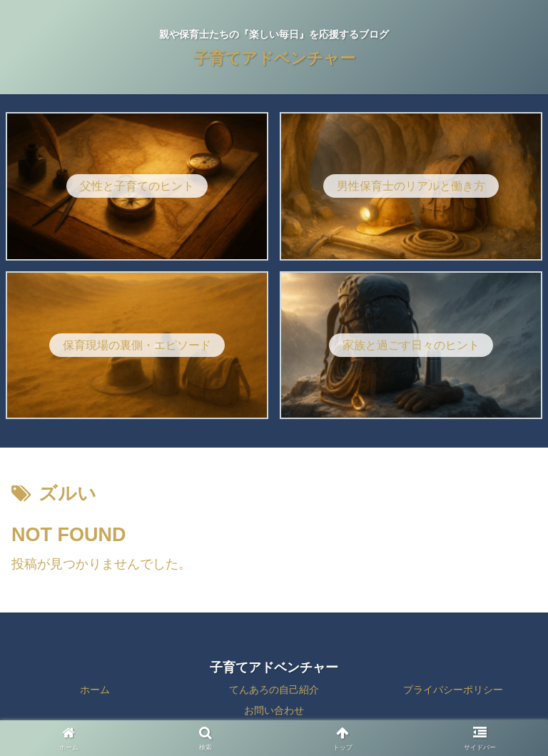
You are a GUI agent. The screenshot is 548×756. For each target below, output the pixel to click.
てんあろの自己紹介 (274, 690)
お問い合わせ (274, 710)
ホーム (95, 690)
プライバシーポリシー (453, 690)
